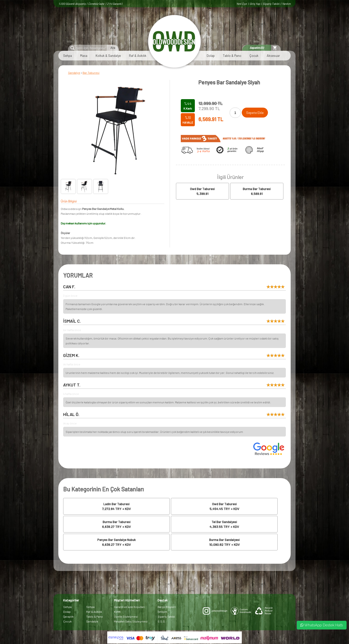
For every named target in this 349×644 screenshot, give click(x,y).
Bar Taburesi (91, 73)
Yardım (286, 4)
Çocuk (254, 56)
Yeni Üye (242, 4)
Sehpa (68, 56)
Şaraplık (68, 616)
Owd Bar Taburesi (202, 189)
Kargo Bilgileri (167, 607)
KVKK (117, 612)
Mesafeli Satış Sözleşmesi (131, 621)
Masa (84, 56)
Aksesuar (273, 56)
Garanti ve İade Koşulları (129, 607)
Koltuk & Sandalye (108, 56)
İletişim (162, 612)
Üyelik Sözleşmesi (126, 616)
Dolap (211, 56)
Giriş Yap (255, 4)
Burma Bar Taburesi (257, 189)
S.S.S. (162, 621)
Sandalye (74, 73)
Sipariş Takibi (271, 4)
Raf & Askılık (138, 56)
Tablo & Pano (232, 56)
